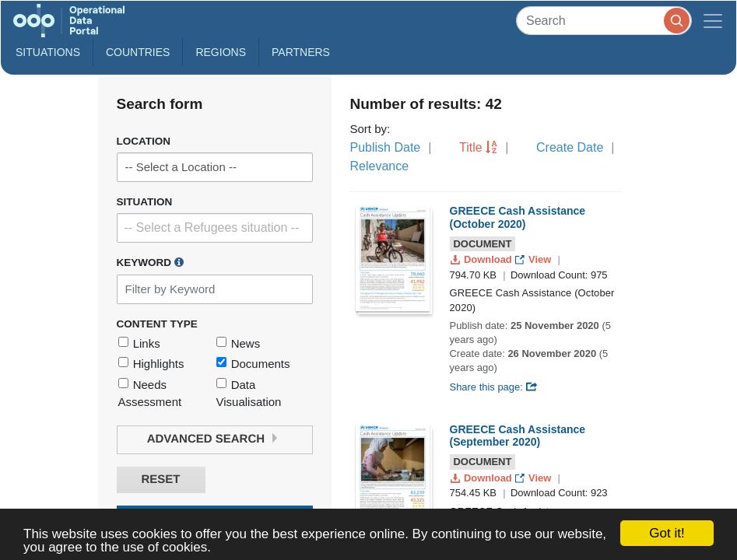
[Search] (604, 21)
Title (471, 147)
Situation (145, 202)
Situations (48, 52)
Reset (160, 479)
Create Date (570, 147)
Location (144, 141)
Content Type (157, 324)
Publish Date (386, 147)
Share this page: (494, 387)
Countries (138, 52)
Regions (221, 52)
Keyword (150, 262)
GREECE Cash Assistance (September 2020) (518, 436)
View (534, 259)
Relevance (380, 166)
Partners (301, 52)
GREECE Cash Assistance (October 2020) (518, 217)
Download (483, 259)
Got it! (667, 533)
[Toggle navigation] (713, 21)
